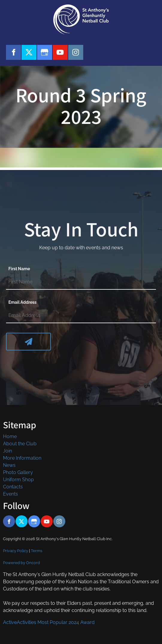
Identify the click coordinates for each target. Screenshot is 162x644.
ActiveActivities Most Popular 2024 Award (49, 622)
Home (10, 436)
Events (10, 494)
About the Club (20, 444)
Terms (37, 551)
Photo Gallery (18, 472)
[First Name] (81, 282)
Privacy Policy (16, 551)
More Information (22, 458)
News (9, 465)
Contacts (13, 487)
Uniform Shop (18, 480)
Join (7, 451)
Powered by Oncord (21, 563)
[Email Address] (81, 316)
